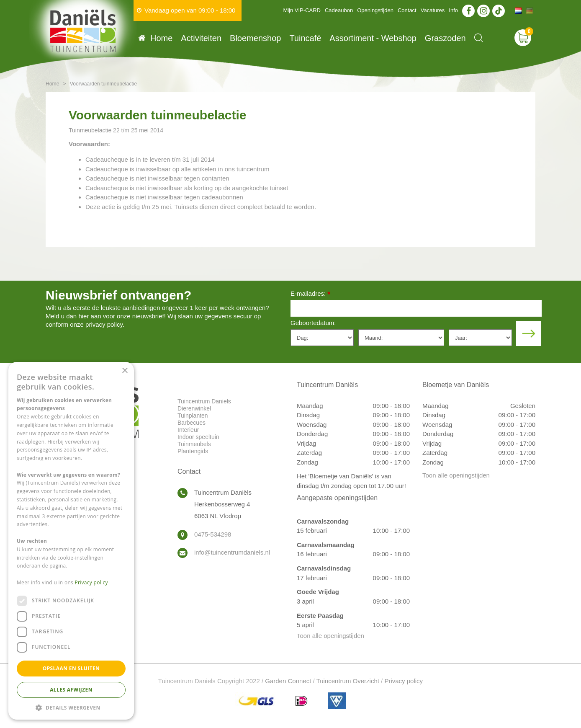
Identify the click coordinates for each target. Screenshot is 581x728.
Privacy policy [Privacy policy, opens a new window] (91, 582)
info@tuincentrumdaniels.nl (232, 552)
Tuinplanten (193, 416)
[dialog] (71, 541)
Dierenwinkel (194, 408)
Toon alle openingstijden (330, 636)
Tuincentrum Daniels (204, 401)
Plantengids (193, 451)
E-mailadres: (310, 294)
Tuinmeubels (194, 444)
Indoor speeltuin (198, 437)
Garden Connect (288, 681)
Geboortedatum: (313, 323)
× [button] (125, 371)
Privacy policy (404, 681)
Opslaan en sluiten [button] (71, 668)
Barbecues (192, 423)
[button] (71, 707)
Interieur (188, 430)
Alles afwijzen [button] (71, 690)
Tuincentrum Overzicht (348, 681)
